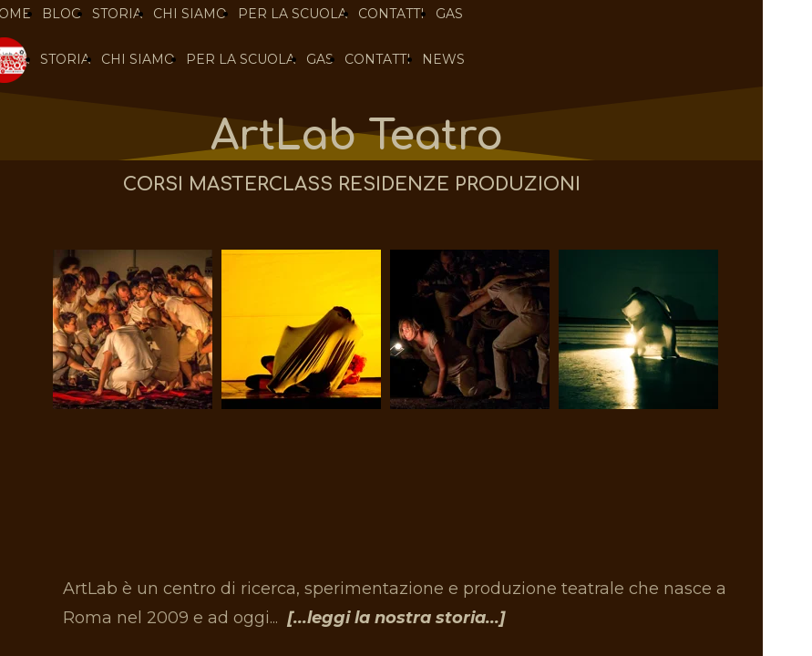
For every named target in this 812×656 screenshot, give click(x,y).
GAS (320, 59)
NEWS (443, 59)
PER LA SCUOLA (241, 59)
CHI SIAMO (138, 59)
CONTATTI (378, 59)
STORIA (65, 59)
